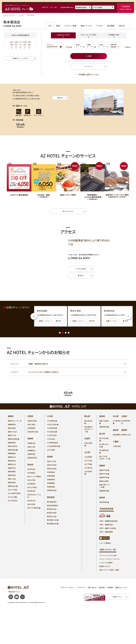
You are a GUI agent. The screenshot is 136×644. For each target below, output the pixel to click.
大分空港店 (51, 421)
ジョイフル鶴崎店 (105, 543)
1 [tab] (60, 333)
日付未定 (69, 47)
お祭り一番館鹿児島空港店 (108, 521)
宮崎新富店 (51, 472)
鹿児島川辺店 (52, 516)
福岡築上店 (12, 464)
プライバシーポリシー (68, 587)
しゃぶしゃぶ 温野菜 (106, 563)
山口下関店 (88, 464)
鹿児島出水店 (52, 509)
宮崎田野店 (51, 479)
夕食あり (128, 47)
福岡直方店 (12, 468)
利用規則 (110, 587)
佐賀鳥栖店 (31, 428)
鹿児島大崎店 (52, 513)
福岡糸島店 (12, 428)
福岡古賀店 (12, 450)
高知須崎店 (103, 502)
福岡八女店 (12, 479)
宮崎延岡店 (51, 487)
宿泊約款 (102, 587)
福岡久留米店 (13, 446)
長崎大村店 (31, 447)
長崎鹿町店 (31, 450)
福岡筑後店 (12, 461)
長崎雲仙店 (31, 443)
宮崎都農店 (51, 483)
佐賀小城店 (31, 424)
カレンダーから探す (89, 35)
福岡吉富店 (12, 482)
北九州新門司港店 (14, 493)
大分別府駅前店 (53, 446)
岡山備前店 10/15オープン (89, 429)
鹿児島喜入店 (52, 520)
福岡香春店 (12, 443)
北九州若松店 (13, 501)
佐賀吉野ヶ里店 (33, 432)
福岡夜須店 (12, 475)
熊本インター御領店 (34, 476)
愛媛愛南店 (103, 491)
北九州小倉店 (13, 490)
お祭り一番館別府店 (106, 525)
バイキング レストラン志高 (108, 555)
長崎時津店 (31, 454)
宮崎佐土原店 (52, 469)
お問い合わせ (92, 587)
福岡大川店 (12, 435)
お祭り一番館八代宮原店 (108, 528)
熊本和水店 (31, 501)
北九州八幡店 (13, 497)
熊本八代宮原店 (33, 508)
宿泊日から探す (63, 35)
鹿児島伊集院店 (53, 505)
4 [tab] (69, 333)
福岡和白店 (12, 486)
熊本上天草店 (32, 487)
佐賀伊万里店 (32, 421)
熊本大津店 (31, 480)
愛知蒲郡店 (117, 435)
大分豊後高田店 (53, 443)
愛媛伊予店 (103, 470)
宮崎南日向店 (52, 490)
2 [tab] (63, 333)
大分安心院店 (52, 424)
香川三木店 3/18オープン (104, 458)
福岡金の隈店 (13, 439)
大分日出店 (51, 439)
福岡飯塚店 (12, 424)
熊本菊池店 (31, 491)
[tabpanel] (19, 179)
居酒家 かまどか (105, 566)
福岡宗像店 (12, 472)
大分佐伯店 (51, 432)
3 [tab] (66, 333)
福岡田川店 (12, 457)
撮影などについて (121, 587)
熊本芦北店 (31, 469)
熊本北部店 (31, 504)
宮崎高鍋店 (51, 476)
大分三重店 (51, 450)
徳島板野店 (103, 427)
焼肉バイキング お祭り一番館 (109, 570)
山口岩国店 (88, 457)
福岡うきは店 (12, 432)
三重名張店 (117, 446)
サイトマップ (81, 587)
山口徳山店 (88, 468)
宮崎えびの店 (52, 461)
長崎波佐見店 (32, 458)
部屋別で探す (114, 35)
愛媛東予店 (103, 477)
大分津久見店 (52, 435)
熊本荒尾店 (31, 473)
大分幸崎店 (51, 428)
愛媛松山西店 (104, 481)
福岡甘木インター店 (15, 421)
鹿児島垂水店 (52, 524)
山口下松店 (88, 461)
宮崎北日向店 (52, 465)
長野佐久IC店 (126, 435)
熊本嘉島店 (31, 484)
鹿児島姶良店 (52, 502)
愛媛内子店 (103, 474)
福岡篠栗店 (12, 453)
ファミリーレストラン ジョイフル (109, 559)
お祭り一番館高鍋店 (106, 532)
